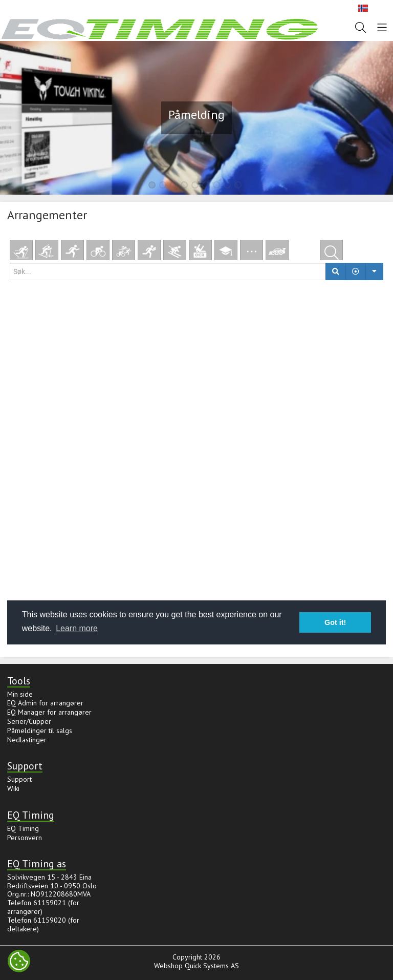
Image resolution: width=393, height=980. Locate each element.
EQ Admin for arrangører (45, 703)
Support (19, 779)
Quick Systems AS (212, 966)
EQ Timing (23, 828)
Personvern (25, 838)
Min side (20, 694)
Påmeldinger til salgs (40, 731)
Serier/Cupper (29, 721)
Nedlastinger (27, 740)
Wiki (13, 788)
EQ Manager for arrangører (49, 712)
